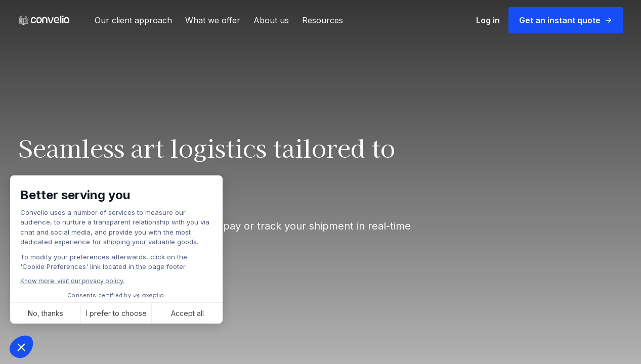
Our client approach (133, 20)
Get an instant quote (566, 20)
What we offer (213, 20)
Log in (488, 20)
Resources (323, 20)
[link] (44, 20)
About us (271, 20)
